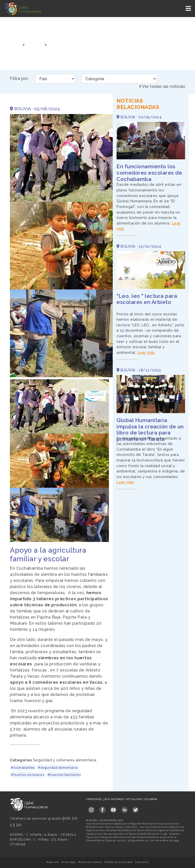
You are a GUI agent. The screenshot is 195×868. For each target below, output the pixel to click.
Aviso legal (69, 862)
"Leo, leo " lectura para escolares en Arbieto (147, 299)
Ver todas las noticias (162, 86)
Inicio (15, 45)
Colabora (151, 799)
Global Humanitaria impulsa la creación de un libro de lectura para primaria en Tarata (150, 430)
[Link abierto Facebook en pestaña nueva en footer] (102, 808)
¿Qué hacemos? (114, 799)
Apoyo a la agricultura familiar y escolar (85, 45)
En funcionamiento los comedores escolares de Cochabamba (149, 173)
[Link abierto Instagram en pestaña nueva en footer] (91, 808)
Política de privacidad (118, 862)
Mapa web (53, 862)
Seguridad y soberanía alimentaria (65, 760)
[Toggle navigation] (189, 9)
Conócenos (94, 799)
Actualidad (134, 799)
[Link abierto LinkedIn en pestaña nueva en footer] (125, 808)
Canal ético (142, 862)
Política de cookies (90, 862)
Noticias (34, 45)
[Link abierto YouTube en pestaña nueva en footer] (113, 808)
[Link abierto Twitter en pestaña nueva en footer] (135, 808)
